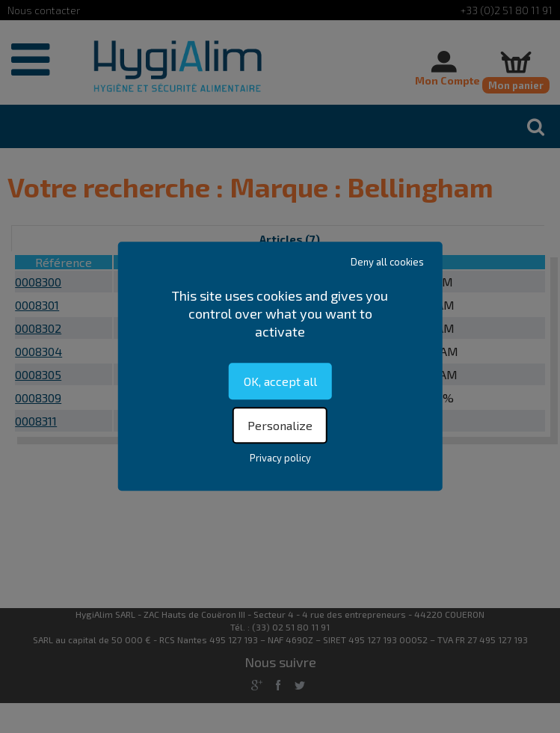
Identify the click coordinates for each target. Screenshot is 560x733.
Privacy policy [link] (280, 458)
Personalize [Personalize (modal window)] (280, 426)
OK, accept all (280, 381)
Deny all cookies (387, 262)
